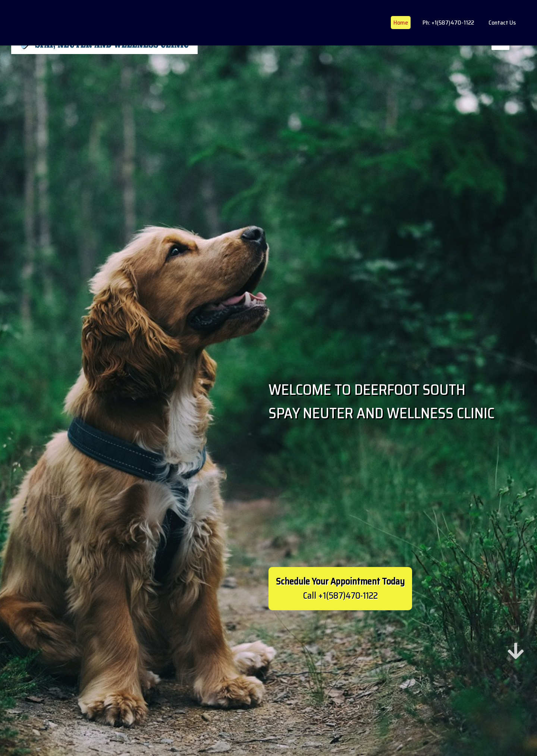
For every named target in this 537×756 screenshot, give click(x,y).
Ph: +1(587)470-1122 (448, 23)
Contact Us (502, 23)
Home (401, 23)
